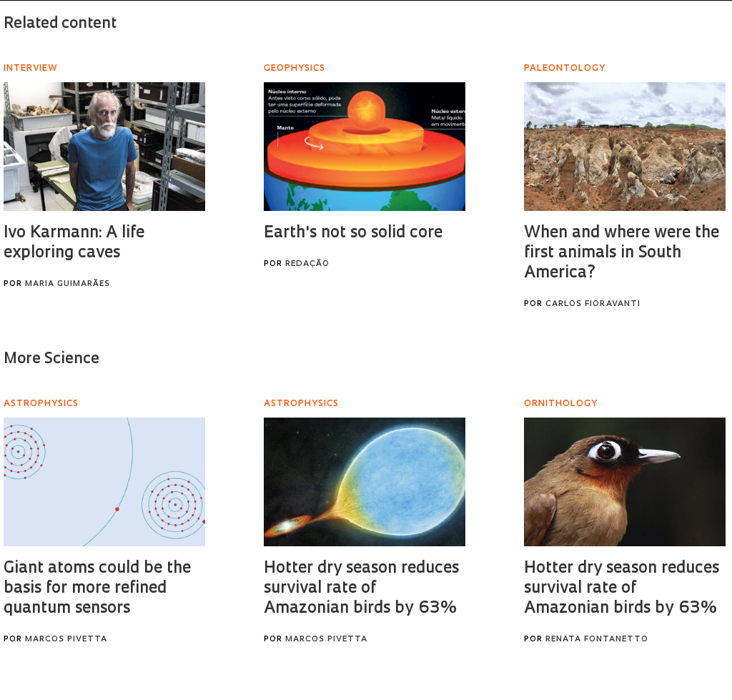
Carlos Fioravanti (593, 304)
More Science (51, 359)
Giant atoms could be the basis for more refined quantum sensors (97, 589)
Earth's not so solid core (353, 233)
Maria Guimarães (68, 284)
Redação (307, 264)
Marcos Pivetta (66, 640)
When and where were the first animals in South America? (622, 253)
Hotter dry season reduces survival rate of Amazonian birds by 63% (361, 589)
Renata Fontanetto (597, 640)
